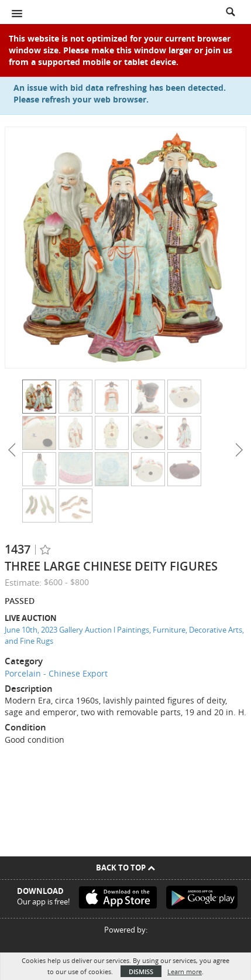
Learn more (185, 972)
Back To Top (125, 868)
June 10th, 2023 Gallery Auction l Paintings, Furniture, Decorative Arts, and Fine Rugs (124, 635)
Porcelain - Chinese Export (56, 673)
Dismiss (141, 972)
